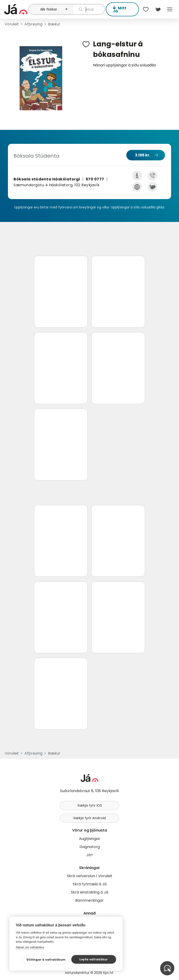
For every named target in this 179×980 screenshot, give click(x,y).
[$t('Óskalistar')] (146, 9)
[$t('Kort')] (158, 9)
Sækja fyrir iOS (90, 805)
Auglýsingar (90, 839)
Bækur (54, 24)
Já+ (90, 855)
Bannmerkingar (89, 900)
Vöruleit (12, 24)
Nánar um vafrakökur (30, 947)
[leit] (89, 9)
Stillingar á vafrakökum (46, 960)
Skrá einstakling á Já (89, 892)
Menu (170, 9)
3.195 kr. (143, 155)
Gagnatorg (90, 847)
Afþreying (33, 24)
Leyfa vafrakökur (94, 959)
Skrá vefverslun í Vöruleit (90, 876)
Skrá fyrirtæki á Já (90, 884)
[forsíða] (16, 9)
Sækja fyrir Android (89, 818)
